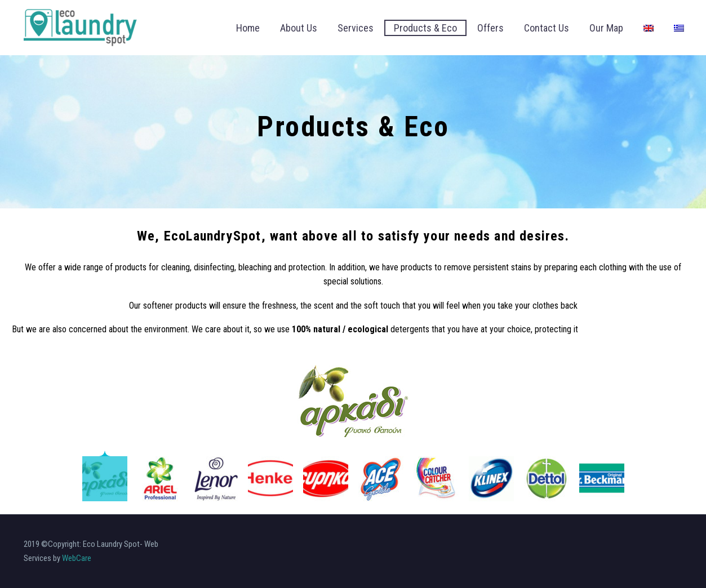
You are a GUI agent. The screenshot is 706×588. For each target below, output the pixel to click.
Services (356, 28)
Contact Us (547, 28)
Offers (490, 28)
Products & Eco (425, 28)
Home (248, 28)
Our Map (606, 28)
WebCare (77, 558)
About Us (299, 28)
